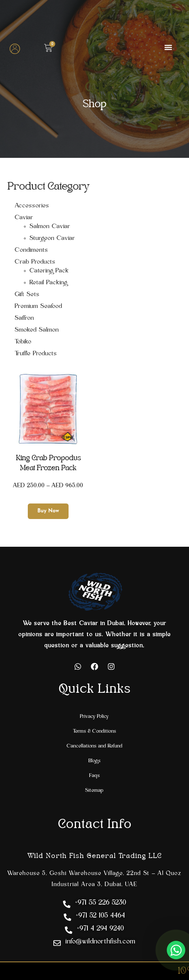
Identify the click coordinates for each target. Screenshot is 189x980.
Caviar (24, 218)
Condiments (31, 250)
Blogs (95, 761)
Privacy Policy (94, 717)
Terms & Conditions (95, 731)
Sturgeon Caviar (52, 238)
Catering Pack (49, 271)
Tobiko (23, 342)
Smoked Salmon (37, 330)
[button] (168, 47)
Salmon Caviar (50, 227)
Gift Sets (27, 295)
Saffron (24, 318)
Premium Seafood (39, 306)
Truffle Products (36, 354)
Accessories (32, 206)
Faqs (95, 776)
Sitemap (94, 791)
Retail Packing (49, 283)
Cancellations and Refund (95, 746)
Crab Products (35, 262)
